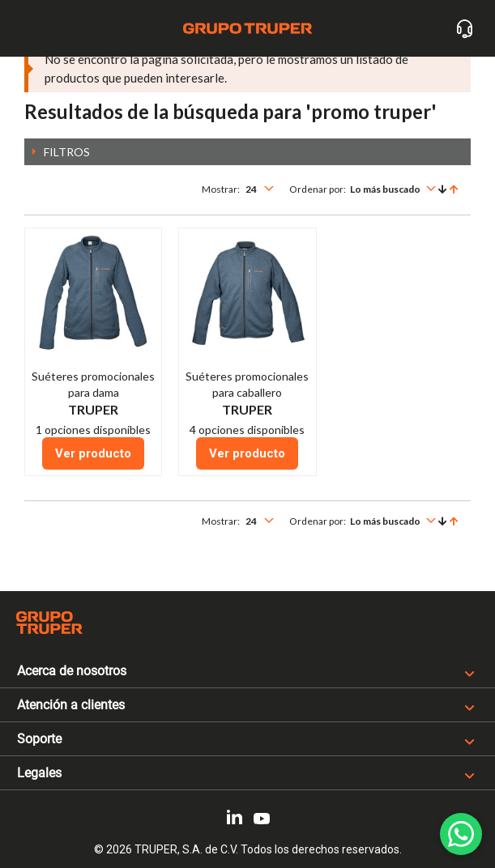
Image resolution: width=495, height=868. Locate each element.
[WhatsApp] (461, 834)
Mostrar (220, 189)
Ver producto (93, 453)
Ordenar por (316, 189)
